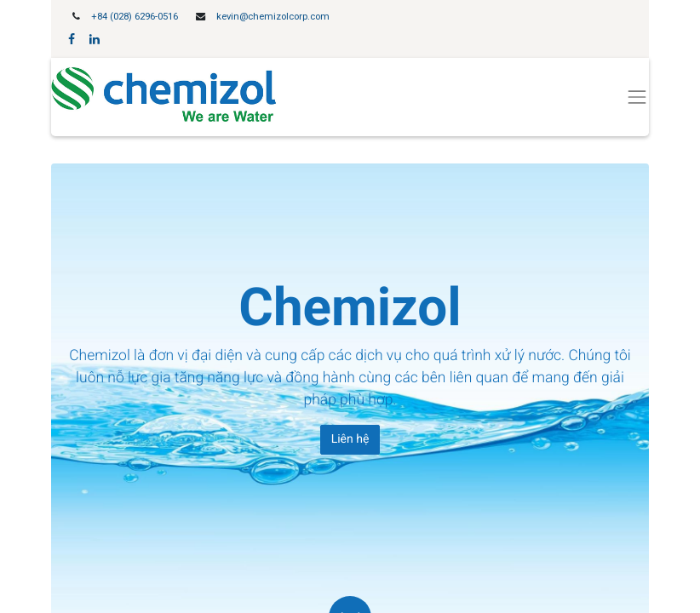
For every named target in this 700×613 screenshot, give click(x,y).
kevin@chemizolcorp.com (273, 17)
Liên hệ (350, 439)
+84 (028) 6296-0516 (135, 17)
